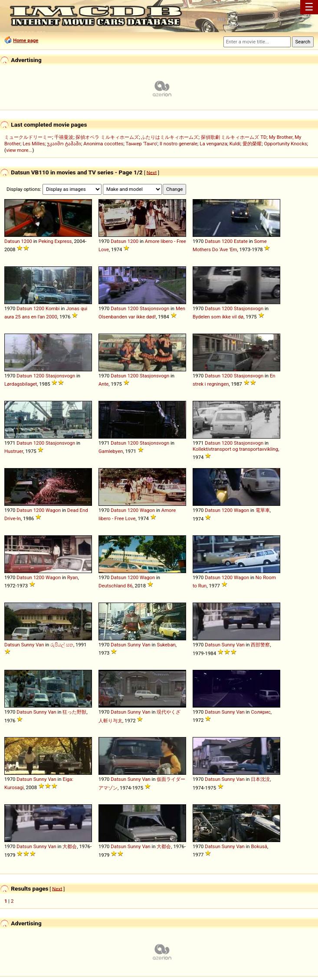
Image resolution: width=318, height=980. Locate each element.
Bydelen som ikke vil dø (218, 317)
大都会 (70, 846)
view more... (19, 150)
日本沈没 (260, 779)
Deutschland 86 (116, 586)
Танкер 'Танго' (142, 144)
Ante (103, 384)
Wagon (53, 510)
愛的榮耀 (252, 144)
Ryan (73, 577)
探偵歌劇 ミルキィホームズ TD (234, 137)
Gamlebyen (111, 451)
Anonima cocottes (103, 144)
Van (40, 645)
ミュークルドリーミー (28, 137)
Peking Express (55, 241)
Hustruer (14, 451)
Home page (26, 40)
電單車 (263, 510)
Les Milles (34, 144)
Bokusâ (259, 846)
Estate (241, 241)
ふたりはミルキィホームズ (170, 137)
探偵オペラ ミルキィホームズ (107, 137)
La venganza (213, 144)
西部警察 (260, 645)
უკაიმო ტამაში (64, 144)
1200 (26, 241)
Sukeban (166, 645)
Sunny (28, 645)
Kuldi (235, 144)
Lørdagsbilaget (21, 384)
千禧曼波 (64, 137)
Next (152, 172)
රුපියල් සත (62, 645)
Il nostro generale (179, 144)
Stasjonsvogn (154, 308)
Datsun (12, 241)
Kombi (52, 308)
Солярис (261, 712)
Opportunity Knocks (285, 144)
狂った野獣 (74, 712)
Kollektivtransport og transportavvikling (235, 449)
